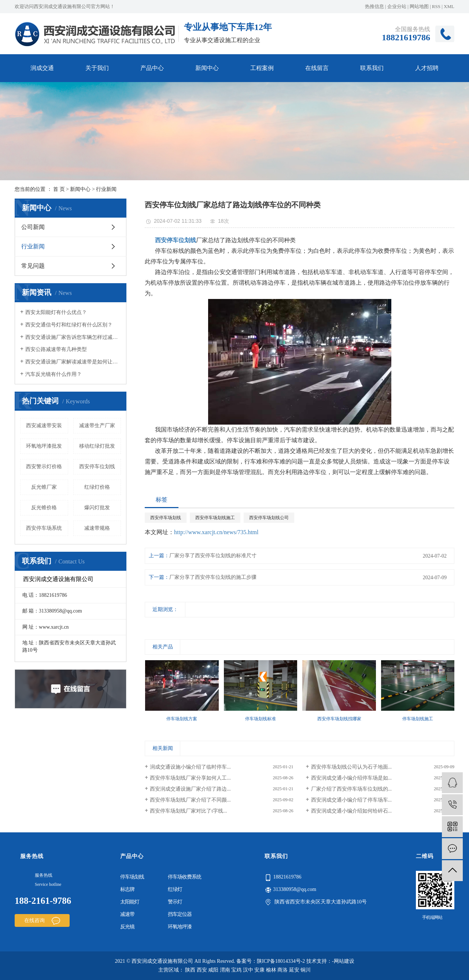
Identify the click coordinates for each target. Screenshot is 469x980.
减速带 (127, 914)
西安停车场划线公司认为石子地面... (352, 767)
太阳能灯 (130, 902)
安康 (259, 970)
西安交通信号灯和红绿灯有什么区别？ (69, 325)
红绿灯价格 (97, 487)
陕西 (190, 970)
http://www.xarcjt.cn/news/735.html (216, 532)
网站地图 (419, 6)
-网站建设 (343, 961)
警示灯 (175, 902)
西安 (202, 970)
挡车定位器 (180, 914)
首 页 (59, 189)
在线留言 (317, 68)
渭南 (225, 970)
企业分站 (397, 6)
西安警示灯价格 (44, 467)
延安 (294, 970)
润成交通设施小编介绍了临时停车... (190, 767)
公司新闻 (33, 227)
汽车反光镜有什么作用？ (53, 374)
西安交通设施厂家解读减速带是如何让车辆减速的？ (73, 362)
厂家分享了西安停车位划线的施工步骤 (213, 577)
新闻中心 (207, 68)
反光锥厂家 (44, 487)
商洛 (282, 970)
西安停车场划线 (166, 518)
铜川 (306, 970)
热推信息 (374, 6)
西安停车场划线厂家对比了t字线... (188, 811)
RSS (436, 6)
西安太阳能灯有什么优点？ (56, 312)
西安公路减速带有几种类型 (56, 349)
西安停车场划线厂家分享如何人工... (190, 778)
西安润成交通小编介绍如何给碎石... (352, 811)
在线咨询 (42, 920)
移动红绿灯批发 (97, 446)
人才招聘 (427, 68)
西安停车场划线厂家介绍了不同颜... (190, 800)
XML (449, 6)
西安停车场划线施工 (215, 518)
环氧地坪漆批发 (44, 446)
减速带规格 (97, 528)
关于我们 (97, 68)
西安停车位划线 (97, 467)
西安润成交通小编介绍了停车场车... (352, 800)
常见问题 (33, 266)
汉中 (248, 970)
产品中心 (152, 68)
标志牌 (127, 889)
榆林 (271, 970)
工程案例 (262, 68)
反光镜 (127, 927)
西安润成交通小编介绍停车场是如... (352, 778)
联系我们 (372, 68)
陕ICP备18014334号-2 (281, 961)
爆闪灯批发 (97, 508)
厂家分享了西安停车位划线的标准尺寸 (213, 556)
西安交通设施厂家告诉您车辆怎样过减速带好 (73, 337)
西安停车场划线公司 (269, 518)
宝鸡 (236, 970)
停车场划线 (132, 877)
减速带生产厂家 (97, 426)
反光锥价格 (44, 508)
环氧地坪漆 (180, 927)
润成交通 (42, 68)
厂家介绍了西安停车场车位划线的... (352, 789)
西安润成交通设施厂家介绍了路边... (190, 789)
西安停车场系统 (44, 528)
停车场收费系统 (184, 877)
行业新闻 (106, 189)
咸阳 (213, 970)
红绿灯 (175, 889)
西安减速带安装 (44, 426)
